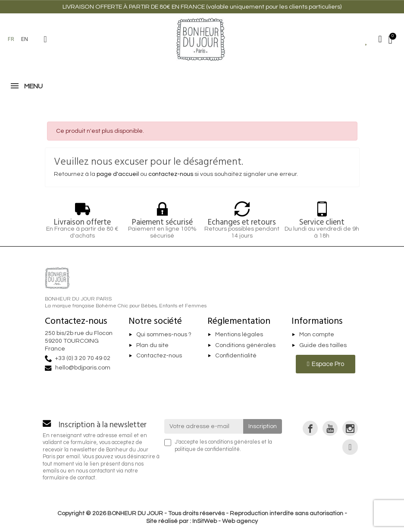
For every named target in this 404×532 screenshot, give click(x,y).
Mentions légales (239, 335)
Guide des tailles (323, 345)
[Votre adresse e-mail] (204, 426)
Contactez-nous (159, 356)
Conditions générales (245, 345)
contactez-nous (171, 174)
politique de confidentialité (207, 449)
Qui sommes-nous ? (164, 335)
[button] (45, 39)
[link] (310, 428)
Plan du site (152, 345)
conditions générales (234, 442)
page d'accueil (118, 174)
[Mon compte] (380, 39)
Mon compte (317, 335)
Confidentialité (236, 356)
